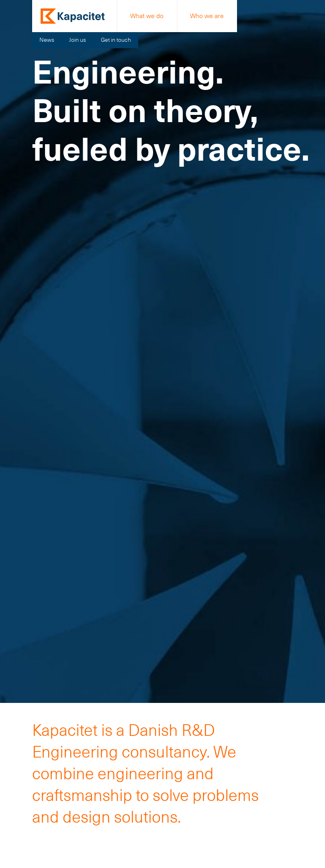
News (47, 40)
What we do (147, 16)
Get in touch (116, 40)
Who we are (207, 16)
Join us (78, 40)
